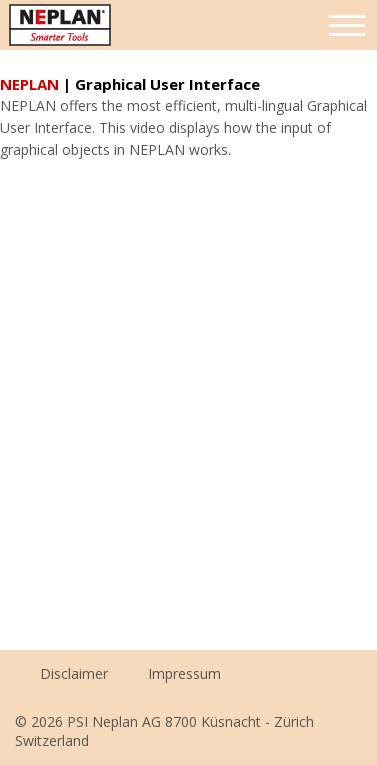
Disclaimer (74, 673)
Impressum (184, 673)
